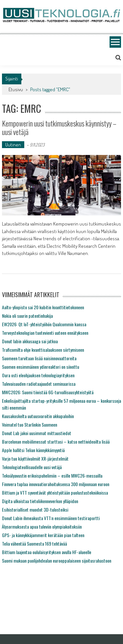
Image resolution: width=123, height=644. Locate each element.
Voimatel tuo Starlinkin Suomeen (30, 424)
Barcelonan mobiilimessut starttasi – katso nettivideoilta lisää (56, 441)
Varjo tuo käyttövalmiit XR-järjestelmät (35, 458)
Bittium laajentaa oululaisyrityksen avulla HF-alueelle (47, 552)
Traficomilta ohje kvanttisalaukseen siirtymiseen (43, 350)
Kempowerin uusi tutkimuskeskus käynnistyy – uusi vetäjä (59, 127)
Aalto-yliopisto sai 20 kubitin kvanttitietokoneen (43, 307)
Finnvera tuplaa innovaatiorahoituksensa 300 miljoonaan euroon (56, 484)
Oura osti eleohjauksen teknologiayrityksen (38, 375)
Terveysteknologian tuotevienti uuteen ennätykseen (45, 333)
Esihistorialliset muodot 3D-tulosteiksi (35, 509)
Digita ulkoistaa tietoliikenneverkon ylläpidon (40, 501)
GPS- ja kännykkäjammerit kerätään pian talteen (43, 535)
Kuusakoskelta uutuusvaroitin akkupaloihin (38, 416)
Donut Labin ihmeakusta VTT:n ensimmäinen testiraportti (51, 518)
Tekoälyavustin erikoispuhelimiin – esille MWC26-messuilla (52, 475)
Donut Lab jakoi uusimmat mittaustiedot (37, 433)
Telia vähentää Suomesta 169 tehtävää (34, 543)
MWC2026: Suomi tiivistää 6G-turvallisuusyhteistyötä (48, 392)
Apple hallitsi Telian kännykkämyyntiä (33, 450)
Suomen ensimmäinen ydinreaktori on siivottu (41, 367)
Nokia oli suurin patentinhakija (27, 316)
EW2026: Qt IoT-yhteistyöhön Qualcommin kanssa (44, 324)
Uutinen (13, 145)
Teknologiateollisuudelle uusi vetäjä (32, 467)
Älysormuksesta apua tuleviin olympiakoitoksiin (42, 526)
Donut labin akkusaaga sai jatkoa (30, 341)
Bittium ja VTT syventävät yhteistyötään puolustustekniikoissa (55, 492)
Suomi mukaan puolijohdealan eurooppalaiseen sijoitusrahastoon (57, 560)
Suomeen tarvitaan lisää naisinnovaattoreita (39, 358)
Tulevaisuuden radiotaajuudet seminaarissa (39, 384)
